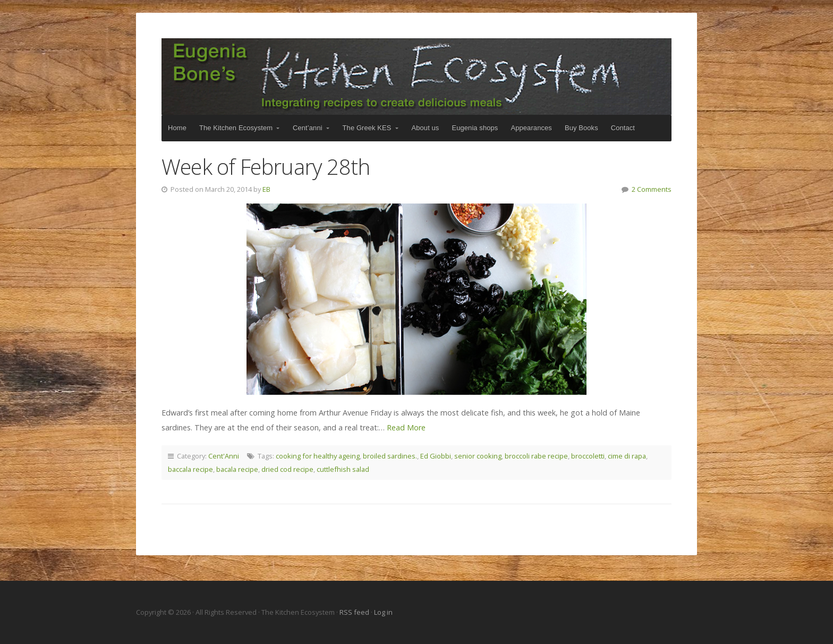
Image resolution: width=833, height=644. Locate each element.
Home (177, 128)
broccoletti (588, 456)
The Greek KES (367, 128)
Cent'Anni (224, 456)
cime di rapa (627, 456)
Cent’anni (308, 128)
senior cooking (478, 456)
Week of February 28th (266, 167)
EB (266, 189)
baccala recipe (190, 469)
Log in (383, 612)
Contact (623, 128)
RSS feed (355, 612)
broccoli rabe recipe (536, 456)
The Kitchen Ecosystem (416, 77)
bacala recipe (237, 469)
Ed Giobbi (436, 456)
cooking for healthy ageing (318, 456)
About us (426, 128)
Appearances (531, 128)
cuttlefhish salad (343, 469)
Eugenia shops (475, 128)
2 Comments (652, 189)
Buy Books (581, 128)
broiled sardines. (390, 456)
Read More (406, 427)
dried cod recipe (287, 469)
